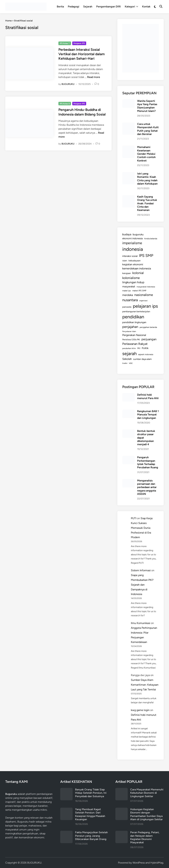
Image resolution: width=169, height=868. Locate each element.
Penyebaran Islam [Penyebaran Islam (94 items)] (129, 331)
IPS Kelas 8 (65, 104)
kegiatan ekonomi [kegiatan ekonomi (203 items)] (133, 264)
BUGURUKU (68, 84)
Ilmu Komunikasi (141, 623)
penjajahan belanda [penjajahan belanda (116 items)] (148, 327)
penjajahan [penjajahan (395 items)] (130, 327)
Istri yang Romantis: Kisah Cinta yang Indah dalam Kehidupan (147, 179)
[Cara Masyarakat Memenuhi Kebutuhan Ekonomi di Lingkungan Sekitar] (122, 790)
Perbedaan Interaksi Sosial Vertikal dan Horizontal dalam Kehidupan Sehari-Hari (82, 54)
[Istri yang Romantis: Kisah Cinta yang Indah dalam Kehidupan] (128, 174)
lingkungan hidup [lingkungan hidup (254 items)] (133, 282)
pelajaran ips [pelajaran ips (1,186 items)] (145, 306)
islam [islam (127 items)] (125, 261)
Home (8, 21)
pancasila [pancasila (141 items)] (127, 307)
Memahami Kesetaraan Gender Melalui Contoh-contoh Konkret (146, 154)
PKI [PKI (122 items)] (139, 348)
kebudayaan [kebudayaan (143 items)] (135, 260)
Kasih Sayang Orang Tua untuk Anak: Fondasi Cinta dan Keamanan (147, 203)
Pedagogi (74, 7)
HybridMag (157, 863)
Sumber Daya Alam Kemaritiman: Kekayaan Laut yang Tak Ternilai (145, 685)
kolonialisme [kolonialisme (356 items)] (131, 278)
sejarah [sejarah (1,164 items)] (129, 354)
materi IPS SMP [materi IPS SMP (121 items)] (139, 291)
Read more (94, 77)
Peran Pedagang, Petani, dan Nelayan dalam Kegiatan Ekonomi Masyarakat (145, 837)
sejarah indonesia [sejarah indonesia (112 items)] (146, 354)
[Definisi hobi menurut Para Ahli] (128, 395)
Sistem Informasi (141, 570)
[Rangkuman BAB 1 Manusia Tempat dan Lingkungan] (128, 412)
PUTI (134, 518)
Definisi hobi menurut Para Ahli (148, 396)
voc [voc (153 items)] (131, 363)
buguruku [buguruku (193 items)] (138, 234)
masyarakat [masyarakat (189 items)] (129, 287)
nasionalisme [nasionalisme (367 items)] (144, 295)
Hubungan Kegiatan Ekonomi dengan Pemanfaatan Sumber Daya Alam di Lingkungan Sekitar (146, 814)
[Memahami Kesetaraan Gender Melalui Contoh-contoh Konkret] (128, 147)
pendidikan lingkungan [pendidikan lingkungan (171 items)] (134, 322)
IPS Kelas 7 (65, 43)
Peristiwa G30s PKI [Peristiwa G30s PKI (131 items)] (131, 340)
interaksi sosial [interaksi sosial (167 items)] (130, 256)
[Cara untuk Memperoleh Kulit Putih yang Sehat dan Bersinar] (128, 124)
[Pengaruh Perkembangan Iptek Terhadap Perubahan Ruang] (128, 458)
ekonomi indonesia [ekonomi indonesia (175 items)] (133, 238)
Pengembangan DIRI (109, 7)
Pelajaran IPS (79, 43)
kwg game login (140, 710)
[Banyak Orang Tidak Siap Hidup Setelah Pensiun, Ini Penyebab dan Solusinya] (66, 790)
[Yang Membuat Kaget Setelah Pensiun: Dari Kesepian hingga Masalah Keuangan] (66, 810)
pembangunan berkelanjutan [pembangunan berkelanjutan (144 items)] (136, 311)
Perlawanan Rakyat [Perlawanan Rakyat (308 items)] (135, 344)
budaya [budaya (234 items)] (127, 234)
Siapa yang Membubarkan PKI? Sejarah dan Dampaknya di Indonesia (142, 585)
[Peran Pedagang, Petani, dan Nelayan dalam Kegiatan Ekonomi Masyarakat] (122, 833)
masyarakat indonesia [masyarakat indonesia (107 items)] (146, 287)
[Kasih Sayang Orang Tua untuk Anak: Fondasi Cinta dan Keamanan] (128, 197)
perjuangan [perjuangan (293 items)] (149, 339)
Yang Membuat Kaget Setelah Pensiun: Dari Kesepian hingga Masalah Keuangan (90, 814)
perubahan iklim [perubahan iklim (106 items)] (129, 348)
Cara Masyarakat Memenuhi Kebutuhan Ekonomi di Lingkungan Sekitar (147, 793)
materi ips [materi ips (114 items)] (127, 291)
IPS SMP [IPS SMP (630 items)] (146, 256)
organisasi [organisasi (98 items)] (143, 301)
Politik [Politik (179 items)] (145, 348)
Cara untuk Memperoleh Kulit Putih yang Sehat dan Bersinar (148, 129)
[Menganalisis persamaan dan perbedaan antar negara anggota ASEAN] (128, 481)
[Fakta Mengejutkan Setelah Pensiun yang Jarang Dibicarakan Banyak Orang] (66, 833)
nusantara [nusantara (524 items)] (130, 300)
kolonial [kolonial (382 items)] (138, 273)
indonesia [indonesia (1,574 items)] (133, 249)
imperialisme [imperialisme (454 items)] (132, 243)
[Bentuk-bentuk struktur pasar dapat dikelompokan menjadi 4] (128, 431)
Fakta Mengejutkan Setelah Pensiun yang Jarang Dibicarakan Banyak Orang (91, 836)
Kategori (131, 7)
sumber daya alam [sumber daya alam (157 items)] (142, 359)
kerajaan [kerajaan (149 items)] (127, 273)
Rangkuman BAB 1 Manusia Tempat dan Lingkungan (148, 415)
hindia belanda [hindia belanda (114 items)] (151, 239)
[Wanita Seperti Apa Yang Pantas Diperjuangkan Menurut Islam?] (128, 101)
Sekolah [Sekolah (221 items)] (127, 359)
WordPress (139, 863)
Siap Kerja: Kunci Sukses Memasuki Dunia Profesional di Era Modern (142, 528)
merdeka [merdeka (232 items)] (128, 295)
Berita (60, 7)
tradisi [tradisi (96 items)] (125, 363)
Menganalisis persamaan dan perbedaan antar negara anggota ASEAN (147, 487)
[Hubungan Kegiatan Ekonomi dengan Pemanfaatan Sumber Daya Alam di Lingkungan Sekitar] (122, 810)
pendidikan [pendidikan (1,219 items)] (133, 317)
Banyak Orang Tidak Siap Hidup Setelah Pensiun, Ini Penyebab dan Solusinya (91, 793)
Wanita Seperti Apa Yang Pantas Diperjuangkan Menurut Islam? (147, 106)
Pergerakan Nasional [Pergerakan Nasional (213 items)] (134, 335)
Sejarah (88, 7)
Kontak (146, 7)
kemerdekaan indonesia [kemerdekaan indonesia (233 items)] (137, 268)
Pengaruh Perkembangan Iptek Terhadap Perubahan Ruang (148, 462)
